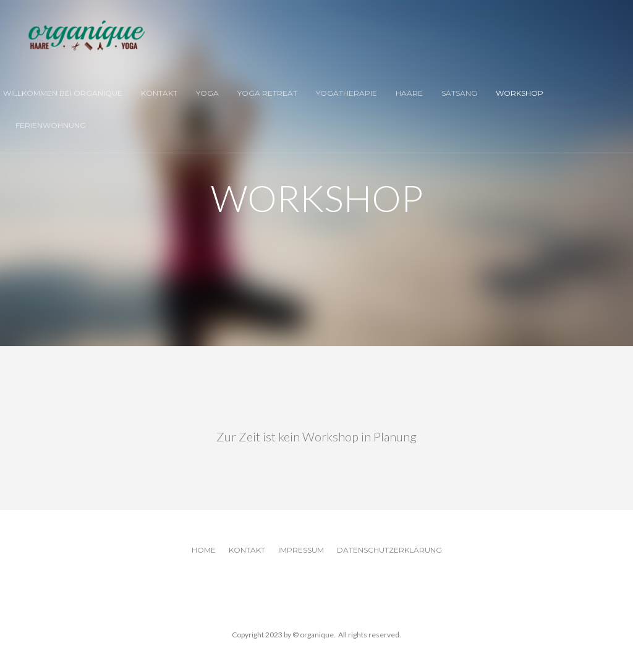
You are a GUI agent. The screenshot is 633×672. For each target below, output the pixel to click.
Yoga (207, 93)
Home (204, 550)
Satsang (459, 93)
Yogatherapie (346, 93)
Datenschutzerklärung (389, 550)
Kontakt (159, 93)
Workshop (520, 93)
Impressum (301, 550)
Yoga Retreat (267, 93)
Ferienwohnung (51, 125)
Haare (409, 93)
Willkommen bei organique (63, 93)
